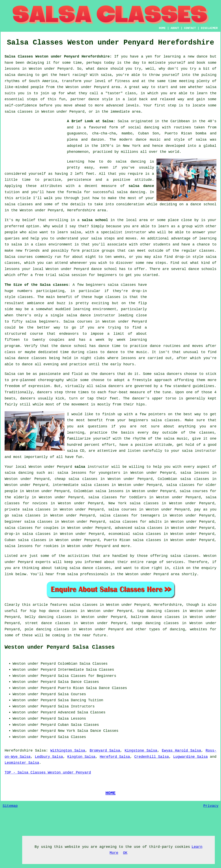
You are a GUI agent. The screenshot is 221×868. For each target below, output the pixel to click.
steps (161, 263)
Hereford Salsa (115, 757)
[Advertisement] (35, 143)
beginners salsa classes (111, 285)
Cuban (63, 725)
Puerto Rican (71, 688)
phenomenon (78, 152)
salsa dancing (131, 192)
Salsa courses (78, 322)
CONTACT (190, 28)
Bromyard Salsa (105, 751)
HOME (162, 28)
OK (125, 853)
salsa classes (19, 204)
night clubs (93, 358)
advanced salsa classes (139, 528)
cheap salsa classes (76, 479)
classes (207, 251)
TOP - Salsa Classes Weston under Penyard (48, 773)
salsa (201, 140)
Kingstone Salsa (141, 751)
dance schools (202, 269)
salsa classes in (87, 605)
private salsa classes (28, 509)
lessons (128, 358)
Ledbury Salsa (49, 757)
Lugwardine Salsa (191, 757)
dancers (107, 374)
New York (67, 731)
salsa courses (122, 509)
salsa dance (141, 186)
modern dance (133, 140)
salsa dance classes (26, 358)
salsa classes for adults (136, 522)
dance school (203, 204)
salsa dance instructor (91, 315)
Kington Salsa (81, 757)
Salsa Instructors (76, 706)
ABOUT (175, 28)
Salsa (123, 121)
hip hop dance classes (54, 611)
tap (140, 611)
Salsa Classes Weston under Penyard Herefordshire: (58, 57)
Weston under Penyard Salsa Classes (60, 647)
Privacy (211, 806)
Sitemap (10, 806)
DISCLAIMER (209, 28)
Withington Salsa (68, 751)
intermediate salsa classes (81, 485)
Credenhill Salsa (152, 757)
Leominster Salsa (22, 763)
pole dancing (38, 629)
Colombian (68, 664)
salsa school (95, 220)
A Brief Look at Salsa (90, 121)
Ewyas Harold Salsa (182, 751)
